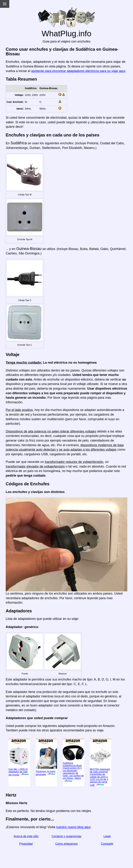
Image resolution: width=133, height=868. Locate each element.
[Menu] (5, 4)
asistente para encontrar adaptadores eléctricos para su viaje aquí (78, 71)
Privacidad (26, 844)
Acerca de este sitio (26, 836)
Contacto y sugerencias (66, 836)
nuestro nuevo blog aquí (73, 827)
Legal (107, 836)
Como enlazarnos (66, 844)
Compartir (107, 844)
